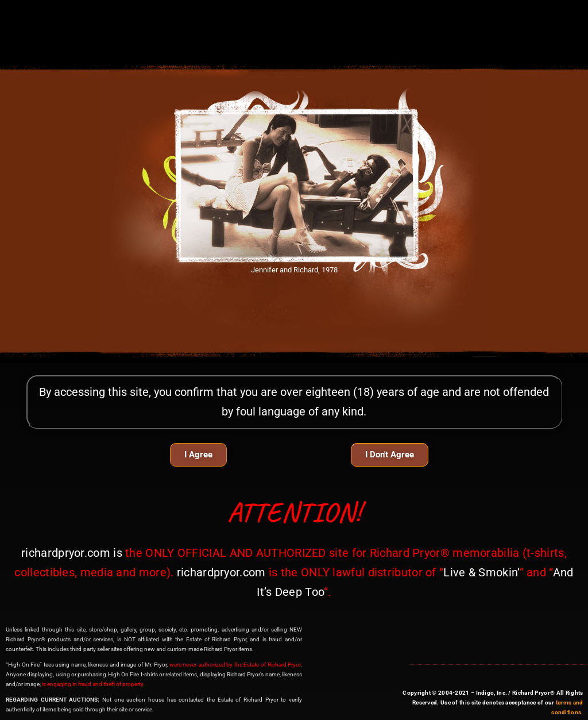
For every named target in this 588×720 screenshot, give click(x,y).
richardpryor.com (66, 553)
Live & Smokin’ (481, 572)
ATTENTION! (294, 512)
